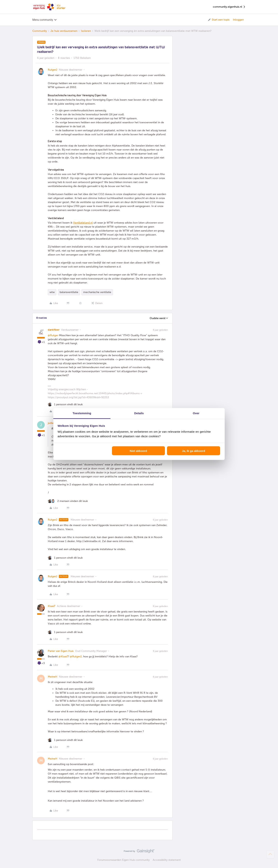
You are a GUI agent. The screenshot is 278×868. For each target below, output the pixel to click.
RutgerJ (53, 70)
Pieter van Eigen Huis (61, 651)
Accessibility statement (167, 860)
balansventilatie (69, 292)
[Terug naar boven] (270, 854)
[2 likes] (68, 501)
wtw (52, 292)
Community (40, 31)
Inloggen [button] (238, 20)
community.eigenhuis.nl (229, 7)
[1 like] (65, 404)
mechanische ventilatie (97, 292)
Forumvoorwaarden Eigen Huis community (123, 860)
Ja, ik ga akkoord (194, 451)
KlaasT (52, 606)
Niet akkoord (138, 451)
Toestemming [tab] (82, 413)
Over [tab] (196, 413)
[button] (219, 20)
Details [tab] (139, 413)
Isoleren (86, 31)
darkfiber (54, 330)
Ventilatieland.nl (83, 223)
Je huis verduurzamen (64, 31)
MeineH (53, 677)
